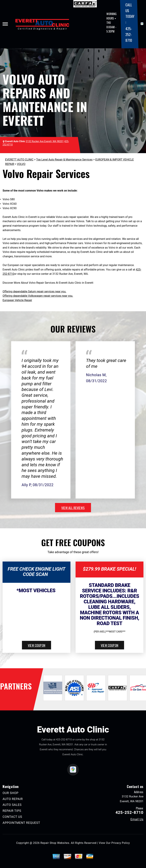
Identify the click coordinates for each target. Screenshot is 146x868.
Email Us (137, 819)
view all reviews (73, 508)
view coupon (36, 645)
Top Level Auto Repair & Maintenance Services (64, 160)
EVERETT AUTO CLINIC (19, 160)
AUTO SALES (12, 805)
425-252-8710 (129, 34)
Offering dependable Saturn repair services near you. (34, 291)
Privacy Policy (121, 843)
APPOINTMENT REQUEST (21, 823)
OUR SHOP (11, 793)
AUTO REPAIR (13, 799)
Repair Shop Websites (55, 843)
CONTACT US (12, 817)
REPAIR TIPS (12, 811)
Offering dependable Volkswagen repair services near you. (38, 296)
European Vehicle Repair (17, 300)
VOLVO (21, 164)
